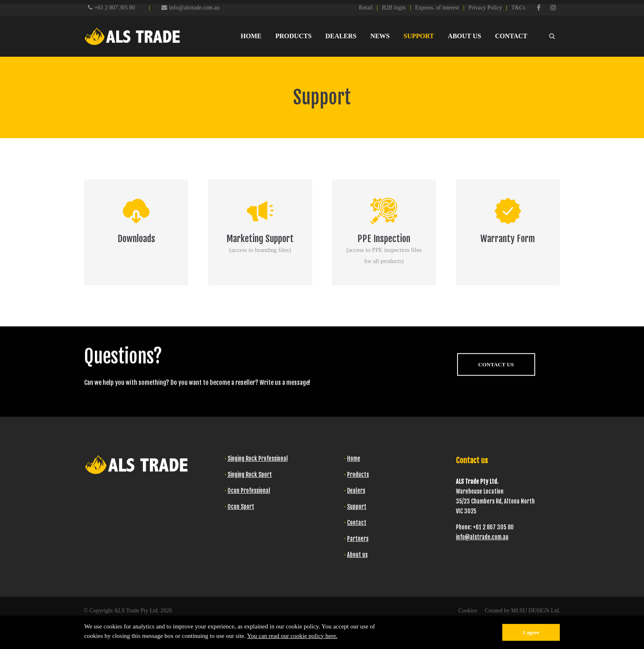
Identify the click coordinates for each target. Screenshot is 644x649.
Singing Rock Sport (250, 475)
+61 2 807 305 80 (115, 8)
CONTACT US (496, 378)
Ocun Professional (249, 491)
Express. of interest (437, 8)
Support (357, 507)
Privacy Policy (485, 8)
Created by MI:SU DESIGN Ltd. (522, 611)
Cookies (468, 611)
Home (354, 458)
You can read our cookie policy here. (292, 636)
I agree (531, 632)
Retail (366, 8)
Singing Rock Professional (258, 458)
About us (357, 555)
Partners (358, 539)
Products (358, 475)
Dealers (356, 491)
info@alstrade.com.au (191, 8)
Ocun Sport (241, 507)
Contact (357, 523)
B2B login (394, 8)
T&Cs (518, 8)
